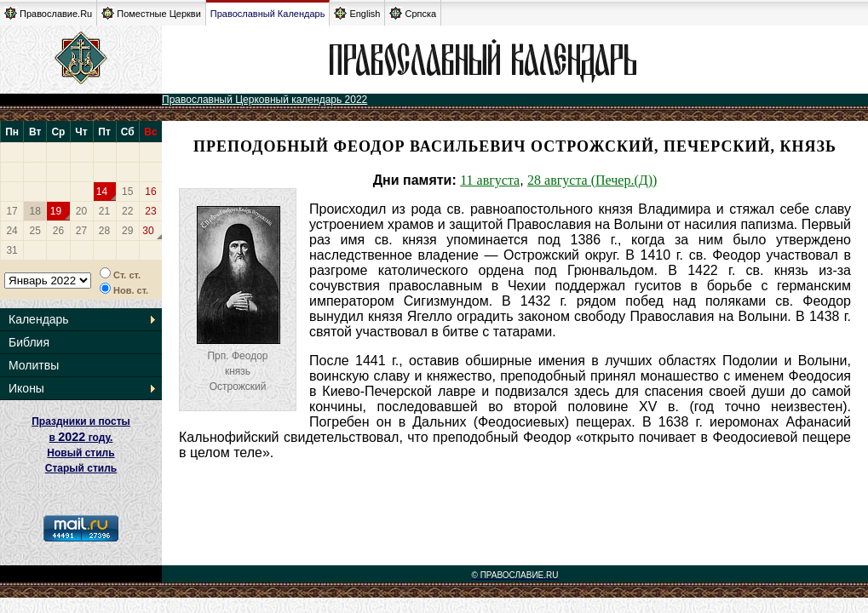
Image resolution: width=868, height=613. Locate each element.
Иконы (26, 388)
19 (56, 211)
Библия (29, 342)
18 (35, 211)
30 (148, 231)
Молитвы (34, 365)
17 (11, 211)
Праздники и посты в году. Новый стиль (81, 437)
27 (81, 231)
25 (35, 231)
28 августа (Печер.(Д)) (592, 180)
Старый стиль (81, 468)
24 (11, 231)
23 (150, 211)
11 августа (490, 180)
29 (127, 231)
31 (11, 250)
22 (127, 211)
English (357, 13)
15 (127, 192)
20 (81, 211)
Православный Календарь (268, 14)
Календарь (39, 319)
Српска (413, 13)
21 (104, 211)
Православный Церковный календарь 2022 (264, 100)
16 (150, 192)
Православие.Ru (48, 13)
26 (58, 231)
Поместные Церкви (151, 13)
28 (104, 231)
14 (102, 192)
